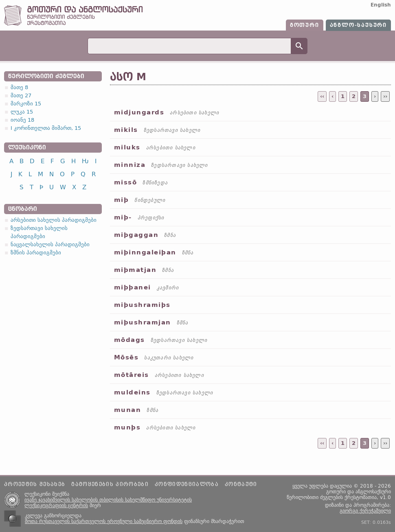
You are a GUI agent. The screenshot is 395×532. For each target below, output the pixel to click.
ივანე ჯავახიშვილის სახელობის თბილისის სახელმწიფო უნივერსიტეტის (108, 500)
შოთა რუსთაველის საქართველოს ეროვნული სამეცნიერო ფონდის (104, 521)
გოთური (305, 25)
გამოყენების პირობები (110, 484)
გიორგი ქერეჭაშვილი (365, 511)
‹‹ (322, 96)
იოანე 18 (22, 120)
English (381, 5)
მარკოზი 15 (26, 104)
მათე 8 (19, 87)
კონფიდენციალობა (187, 484)
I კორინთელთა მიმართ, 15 (46, 128)
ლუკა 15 (22, 112)
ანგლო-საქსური (358, 25)
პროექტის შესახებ (35, 484)
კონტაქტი (241, 484)
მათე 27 (21, 95)
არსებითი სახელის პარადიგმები (54, 220)
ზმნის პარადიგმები (36, 253)
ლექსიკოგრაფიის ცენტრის (56, 506)
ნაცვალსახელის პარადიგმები (50, 244)
